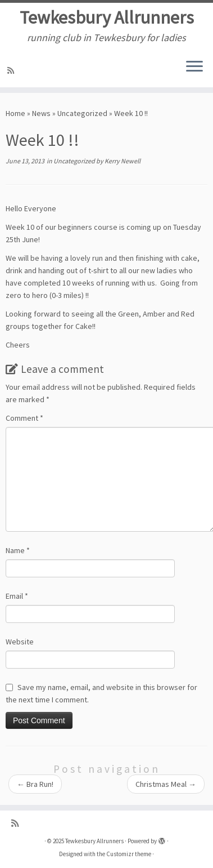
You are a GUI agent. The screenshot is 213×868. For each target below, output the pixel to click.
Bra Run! (35, 784)
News (41, 113)
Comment (24, 418)
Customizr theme (129, 854)
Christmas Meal (166, 784)
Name (18, 550)
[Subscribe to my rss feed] (12, 70)
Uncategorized (82, 113)
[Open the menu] (194, 67)
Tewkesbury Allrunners (107, 17)
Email (17, 596)
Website (20, 642)
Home (15, 113)
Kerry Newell (123, 161)
